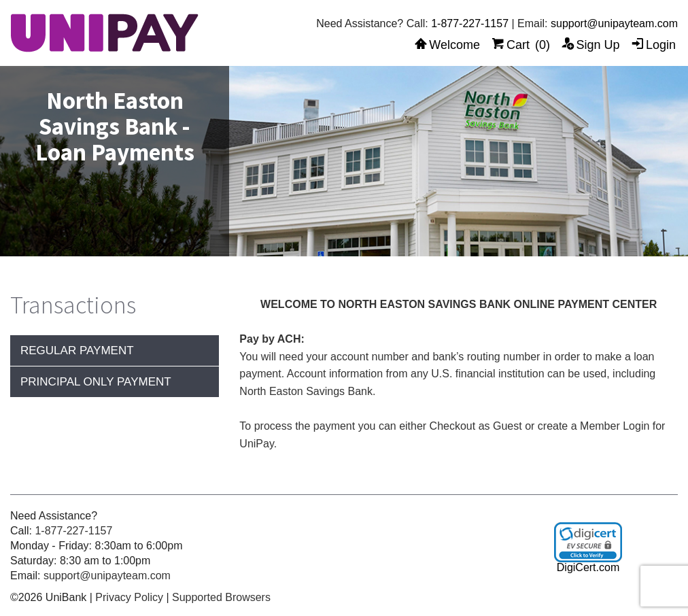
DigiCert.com (588, 567)
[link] (588, 542)
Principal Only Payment (96, 382)
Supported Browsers (221, 597)
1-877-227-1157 (470, 23)
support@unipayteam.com (614, 23)
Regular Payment (77, 350)
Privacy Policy (129, 597)
